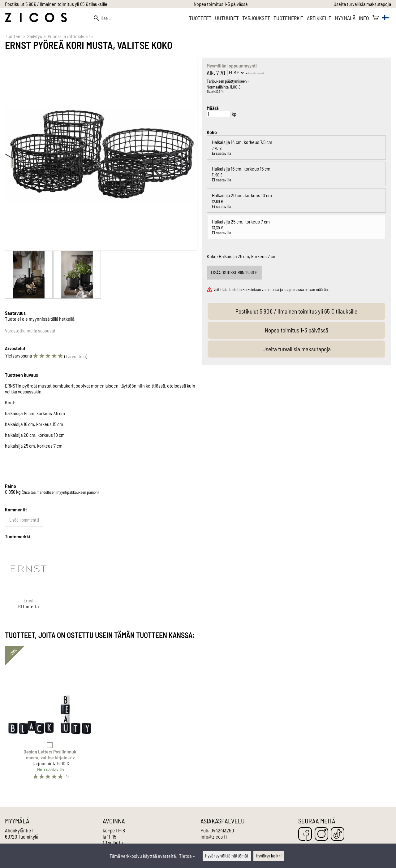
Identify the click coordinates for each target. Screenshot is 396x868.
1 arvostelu (76, 356)
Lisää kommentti (24, 520)
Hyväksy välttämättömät (227, 856)
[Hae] (138, 18)
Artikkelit (319, 18)
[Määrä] (219, 114)
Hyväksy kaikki (269, 856)
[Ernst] (29, 582)
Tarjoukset (256, 18)
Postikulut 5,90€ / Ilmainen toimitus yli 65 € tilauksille (56, 4)
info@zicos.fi (214, 836)
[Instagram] (321, 834)
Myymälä (345, 18)
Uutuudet (227, 18)
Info (364, 18)
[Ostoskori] (375, 18)
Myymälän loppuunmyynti (232, 65)
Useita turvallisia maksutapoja (362, 4)
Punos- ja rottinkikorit (71, 36)
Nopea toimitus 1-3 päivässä (221, 4)
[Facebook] (305, 834)
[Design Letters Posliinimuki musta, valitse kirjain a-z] (50, 716)
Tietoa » (187, 856)
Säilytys (36, 36)
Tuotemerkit (288, 18)
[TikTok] (338, 834)
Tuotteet (200, 18)
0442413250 (222, 830)
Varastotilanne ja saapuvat (30, 330)
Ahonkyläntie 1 (19, 830)
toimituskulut (256, 73)
